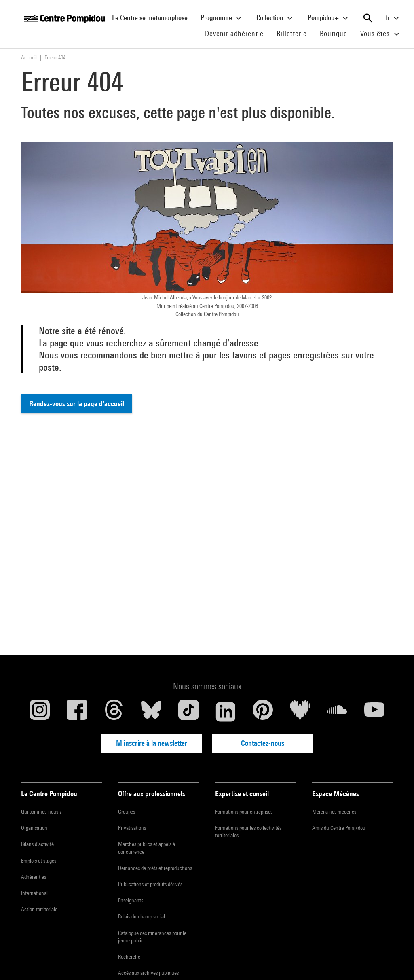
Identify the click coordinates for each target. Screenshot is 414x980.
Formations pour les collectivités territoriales (248, 832)
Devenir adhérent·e (238, 33)
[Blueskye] (151, 712)
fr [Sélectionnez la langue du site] (393, 18)
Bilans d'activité (37, 844)
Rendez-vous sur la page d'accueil (77, 404)
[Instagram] (40, 712)
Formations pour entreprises (244, 812)
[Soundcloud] (337, 712)
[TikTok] (188, 712)
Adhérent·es (34, 877)
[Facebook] (77, 712)
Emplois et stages (39, 861)
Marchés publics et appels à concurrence (147, 848)
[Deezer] (300, 712)
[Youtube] (374, 712)
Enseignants (131, 900)
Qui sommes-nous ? (41, 812)
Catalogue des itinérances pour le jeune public (152, 937)
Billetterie (292, 33)
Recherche (129, 957)
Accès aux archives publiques (148, 973)
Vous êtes (381, 34)
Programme (222, 18)
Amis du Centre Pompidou (339, 828)
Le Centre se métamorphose (153, 17)
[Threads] (114, 712)
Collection (276, 18)
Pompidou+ (329, 18)
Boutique (337, 33)
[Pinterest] (263, 712)
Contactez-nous (263, 743)
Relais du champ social (142, 916)
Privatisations (132, 828)
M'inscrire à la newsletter (152, 743)
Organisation (34, 828)
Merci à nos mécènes (334, 812)
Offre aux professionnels (152, 794)
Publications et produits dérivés (150, 884)
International (34, 893)
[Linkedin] (226, 712)
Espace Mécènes (336, 794)
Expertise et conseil (242, 794)
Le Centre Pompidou (49, 794)
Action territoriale (39, 909)
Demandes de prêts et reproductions (155, 868)
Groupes (127, 812)
